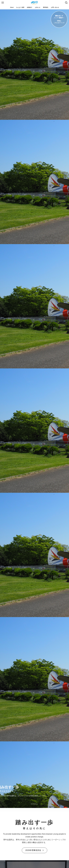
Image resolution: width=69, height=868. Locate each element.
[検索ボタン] (66, 3)
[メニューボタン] (3, 3)
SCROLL (34, 804)
